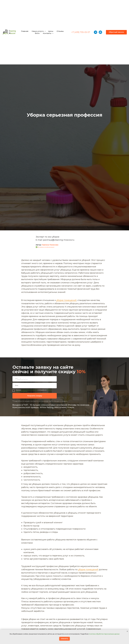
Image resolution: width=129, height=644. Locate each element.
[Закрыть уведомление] (127, 631)
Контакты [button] (47, 33)
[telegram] (96, 32)
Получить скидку (35, 396)
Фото (37, 33)
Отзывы (60, 31)
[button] (116, 32)
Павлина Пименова (50, 245)
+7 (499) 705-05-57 (81, 32)
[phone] (35, 379)
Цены (51, 31)
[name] (35, 386)
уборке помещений (66, 300)
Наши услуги (38, 31)
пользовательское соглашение (29, 390)
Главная (25, 31)
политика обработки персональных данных (104, 634)
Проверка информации (46, 247)
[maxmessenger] (100, 32)
